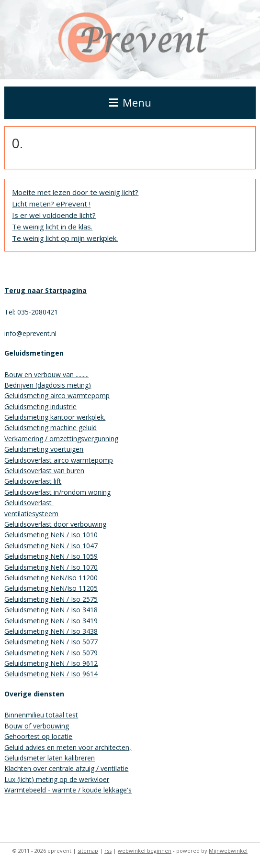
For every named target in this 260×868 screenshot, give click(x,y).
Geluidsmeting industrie (40, 407)
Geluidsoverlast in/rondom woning (57, 492)
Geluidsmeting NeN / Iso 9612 (51, 663)
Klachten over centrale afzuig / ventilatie (66, 768)
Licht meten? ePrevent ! (51, 204)
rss (108, 851)
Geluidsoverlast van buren (44, 471)
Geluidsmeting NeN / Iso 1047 (51, 546)
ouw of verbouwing (39, 726)
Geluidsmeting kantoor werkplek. (55, 417)
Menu (130, 103)
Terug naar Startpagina (45, 290)
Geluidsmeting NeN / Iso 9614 (51, 674)
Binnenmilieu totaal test (41, 715)
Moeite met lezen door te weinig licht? (75, 192)
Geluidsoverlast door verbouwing (55, 524)
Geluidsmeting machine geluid (51, 428)
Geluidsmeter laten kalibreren (50, 758)
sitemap (88, 851)
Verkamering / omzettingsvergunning (61, 439)
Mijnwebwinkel (228, 851)
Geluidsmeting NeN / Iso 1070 (51, 567)
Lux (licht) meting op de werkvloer (57, 779)
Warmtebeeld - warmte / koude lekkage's (68, 790)
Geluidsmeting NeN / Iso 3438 (51, 631)
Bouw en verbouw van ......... (46, 374)
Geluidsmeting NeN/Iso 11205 (51, 588)
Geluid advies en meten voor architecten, (68, 747)
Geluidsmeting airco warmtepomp (57, 396)
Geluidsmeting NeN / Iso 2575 (51, 599)
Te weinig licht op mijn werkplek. (65, 238)
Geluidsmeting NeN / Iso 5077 (51, 642)
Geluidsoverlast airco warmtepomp (59, 460)
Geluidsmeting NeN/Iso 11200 (51, 578)
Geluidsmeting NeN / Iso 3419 (51, 621)
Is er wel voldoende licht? (54, 215)
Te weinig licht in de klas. (52, 227)
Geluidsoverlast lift (33, 481)
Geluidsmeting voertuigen (44, 449)
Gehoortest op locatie (38, 736)
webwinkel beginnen (145, 851)
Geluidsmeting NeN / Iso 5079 (51, 653)
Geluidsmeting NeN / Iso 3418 (51, 610)
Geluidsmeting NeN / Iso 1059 (51, 556)
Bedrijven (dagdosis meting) (48, 385)
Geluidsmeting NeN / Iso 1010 (51, 535)
